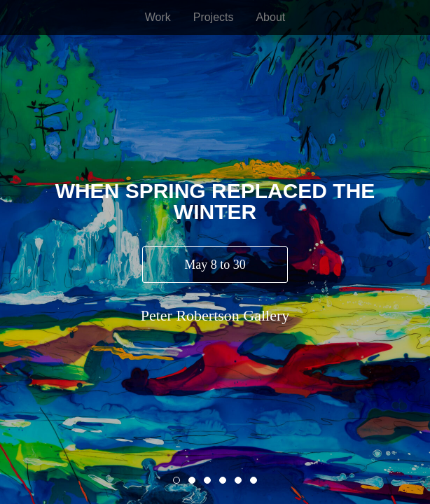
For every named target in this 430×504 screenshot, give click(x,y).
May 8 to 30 (215, 265)
